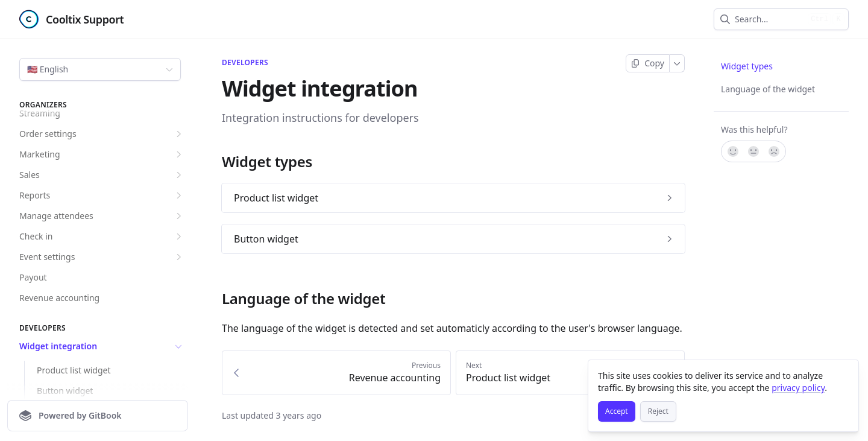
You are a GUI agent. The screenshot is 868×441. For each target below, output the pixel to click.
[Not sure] (753, 151)
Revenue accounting (59, 298)
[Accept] (617, 411)
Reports (102, 195)
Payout (33, 277)
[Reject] (658, 411)
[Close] (844, 375)
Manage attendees (102, 216)
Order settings (102, 134)
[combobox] (769, 19)
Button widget (65, 391)
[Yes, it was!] (732, 151)
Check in (102, 236)
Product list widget (74, 370)
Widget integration (102, 346)
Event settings (102, 257)
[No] (775, 151)
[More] (677, 63)
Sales (102, 175)
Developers (245, 63)
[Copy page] (648, 63)
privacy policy (798, 388)
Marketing (102, 154)
